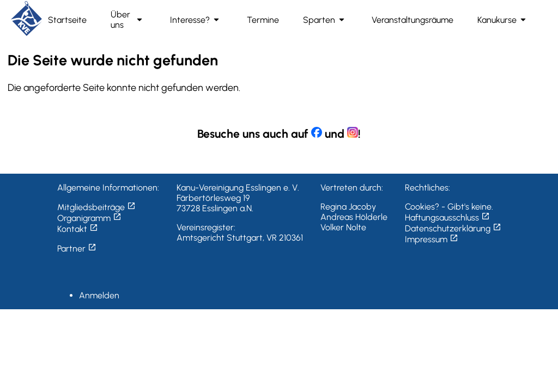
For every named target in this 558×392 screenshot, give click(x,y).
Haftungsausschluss (447, 218)
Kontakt (78, 229)
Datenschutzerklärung (453, 228)
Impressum (432, 239)
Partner (77, 249)
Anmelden (99, 295)
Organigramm (89, 218)
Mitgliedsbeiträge (96, 207)
